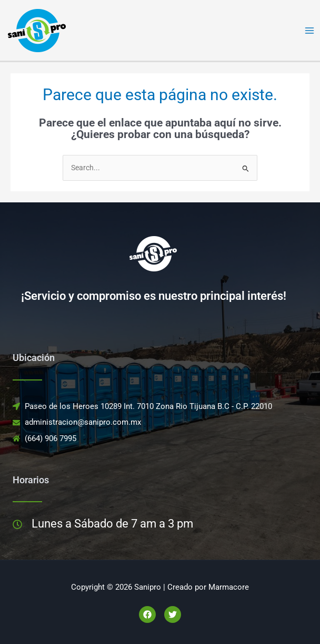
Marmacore (229, 587)
